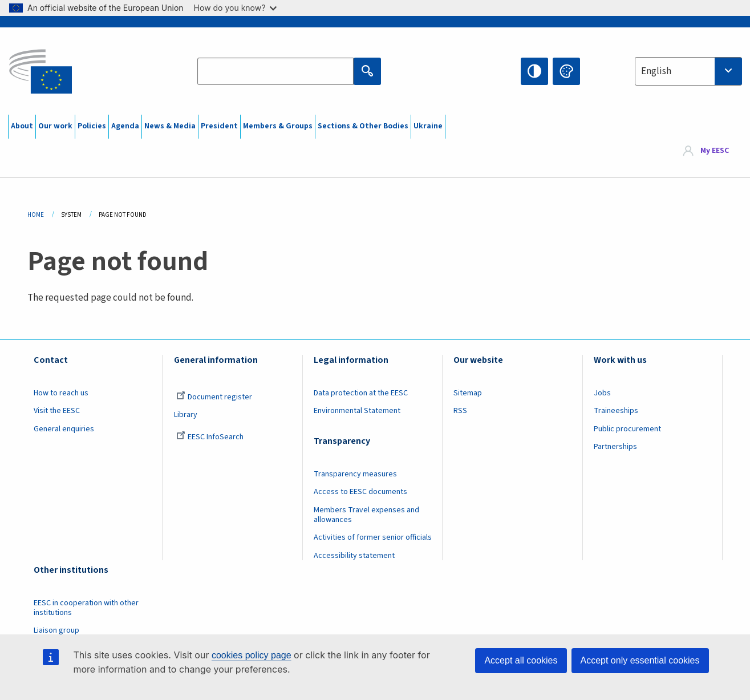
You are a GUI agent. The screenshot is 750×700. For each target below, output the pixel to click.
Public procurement (627, 429)
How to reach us (61, 393)
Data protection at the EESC (361, 393)
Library (186, 415)
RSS (460, 411)
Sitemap (468, 393)
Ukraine (428, 126)
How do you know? (236, 8)
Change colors (566, 71)
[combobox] (688, 71)
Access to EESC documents (360, 492)
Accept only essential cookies (640, 660)
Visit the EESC (57, 411)
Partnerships (615, 447)
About (22, 126)
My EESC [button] (715, 151)
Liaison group (56, 630)
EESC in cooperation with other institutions (86, 608)
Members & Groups (278, 126)
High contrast (534, 71)
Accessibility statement (354, 556)
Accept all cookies (521, 660)
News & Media (170, 126)
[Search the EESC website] (275, 71)
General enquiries (64, 429)
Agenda (125, 126)
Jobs (602, 393)
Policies (92, 126)
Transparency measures (355, 474)
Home (36, 215)
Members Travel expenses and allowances (366, 515)
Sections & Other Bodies (363, 126)
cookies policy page (252, 655)
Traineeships (616, 411)
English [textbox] (656, 71)
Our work (55, 126)
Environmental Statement (357, 411)
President (219, 126)
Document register (214, 397)
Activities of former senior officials (373, 537)
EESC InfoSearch (210, 437)
